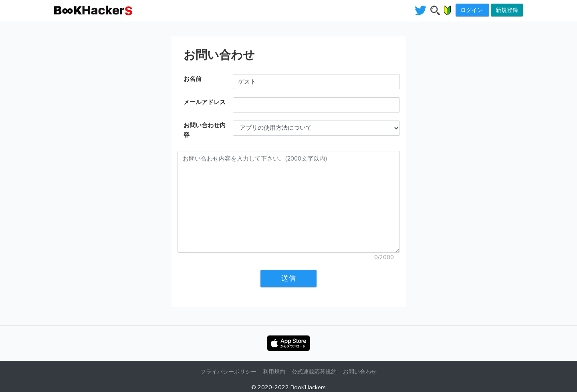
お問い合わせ (360, 372)
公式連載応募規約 (314, 372)
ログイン (472, 10)
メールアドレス (205, 102)
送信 (288, 278)
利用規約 (274, 372)
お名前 (193, 79)
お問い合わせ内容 (205, 130)
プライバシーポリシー (228, 372)
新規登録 (507, 10)
